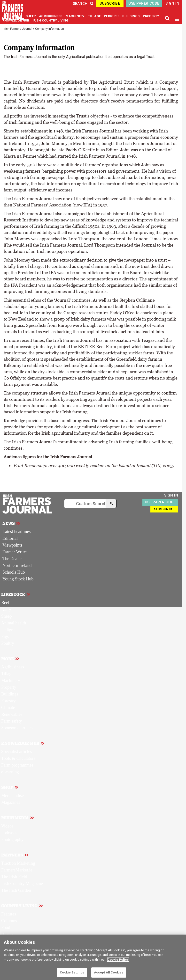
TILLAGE (95, 16)
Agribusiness (13, 667)
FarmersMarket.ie (17, 870)
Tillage (7, 674)
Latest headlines (16, 532)
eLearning (10, 772)
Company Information (50, 29)
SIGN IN (172, 3)
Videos (7, 826)
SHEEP (31, 16)
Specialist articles (16, 752)
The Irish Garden (16, 890)
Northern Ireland (17, 565)
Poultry (8, 643)
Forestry (8, 701)
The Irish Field (14, 877)
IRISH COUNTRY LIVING (51, 20)
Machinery (11, 680)
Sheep (7, 616)
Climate (8, 708)
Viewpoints (12, 545)
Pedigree (9, 630)
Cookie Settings (72, 972)
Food (6, 928)
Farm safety (12, 721)
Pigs (5, 636)
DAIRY (18, 16)
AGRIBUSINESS (51, 16)
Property (9, 687)
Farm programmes (17, 765)
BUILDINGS (131, 16)
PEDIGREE (112, 16)
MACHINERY (76, 16)
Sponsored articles (17, 728)
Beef (5, 603)
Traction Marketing (18, 863)
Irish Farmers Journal (18, 29)
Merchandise (12, 796)
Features (9, 914)
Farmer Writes (15, 552)
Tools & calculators (18, 758)
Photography (12, 840)
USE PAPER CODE (144, 3)
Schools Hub (14, 572)
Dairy (6, 609)
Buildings (10, 694)
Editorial (10, 538)
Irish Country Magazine (22, 884)
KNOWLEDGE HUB (16, 20)
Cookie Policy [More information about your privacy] (118, 960)
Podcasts (9, 833)
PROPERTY (151, 16)
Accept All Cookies (109, 972)
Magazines (11, 802)
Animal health (14, 623)
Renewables (12, 714)
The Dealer (12, 559)
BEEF (7, 16)
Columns (9, 921)
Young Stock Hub (18, 579)
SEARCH (83, 4)
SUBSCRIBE (110, 3)
